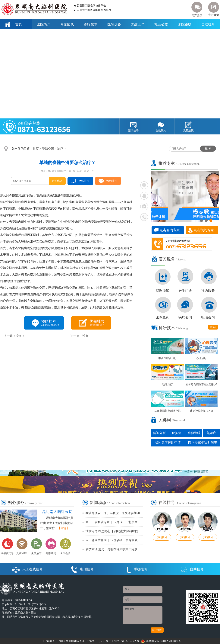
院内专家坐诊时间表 (203, 443)
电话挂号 (82, 569)
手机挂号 (137, 569)
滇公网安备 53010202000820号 (161, 641)
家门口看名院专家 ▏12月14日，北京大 (112, 522)
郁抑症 (177, 433)
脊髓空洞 (48, 149)
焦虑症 (211, 433)
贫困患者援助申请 (168, 443)
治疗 (60, 149)
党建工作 (138, 24)
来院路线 (185, 24)
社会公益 (161, 24)
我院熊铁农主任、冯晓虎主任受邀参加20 (113, 513)
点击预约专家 (204, 230)
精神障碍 (194, 433)
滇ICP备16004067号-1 (72, 641)
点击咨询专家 (170, 230)
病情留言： (143, 615)
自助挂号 (208, 24)
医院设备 (114, 24)
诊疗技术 (91, 24)
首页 (19, 24)
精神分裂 (159, 433)
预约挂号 (112, 181)
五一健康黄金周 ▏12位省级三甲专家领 (112, 540)
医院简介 (44, 24)
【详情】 (63, 528)
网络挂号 (84, 181)
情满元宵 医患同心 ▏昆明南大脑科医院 (112, 531)
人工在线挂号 (28, 569)
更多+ (213, 327)
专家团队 (67, 24)
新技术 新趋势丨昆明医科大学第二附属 (112, 549)
